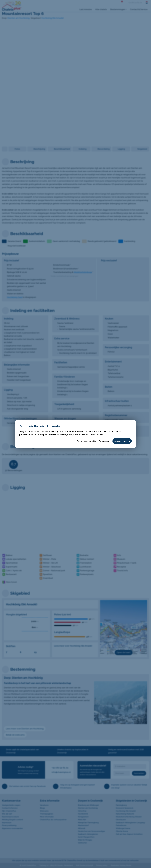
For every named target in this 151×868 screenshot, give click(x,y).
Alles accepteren (122, 441)
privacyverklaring (28, 435)
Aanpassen (104, 441)
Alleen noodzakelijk (86, 441)
